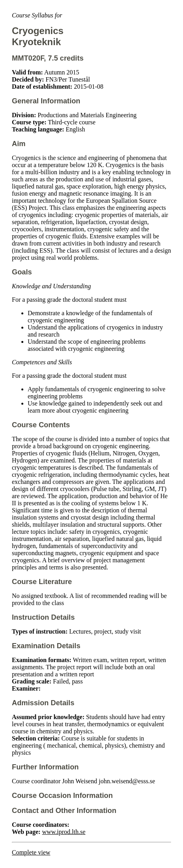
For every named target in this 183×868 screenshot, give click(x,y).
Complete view (31, 852)
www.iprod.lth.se (64, 832)
